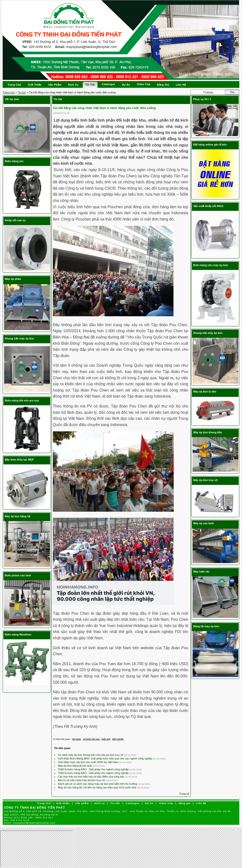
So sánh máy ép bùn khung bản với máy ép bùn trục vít (91, 755)
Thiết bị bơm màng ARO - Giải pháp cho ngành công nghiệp (94, 769)
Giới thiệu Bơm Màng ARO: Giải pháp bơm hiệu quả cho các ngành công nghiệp (106, 758)
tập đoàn (77, 739)
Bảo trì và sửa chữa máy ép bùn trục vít (82, 780)
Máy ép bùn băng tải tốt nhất (75, 766)
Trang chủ (9, 92)
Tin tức (22, 92)
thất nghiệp (118, 739)
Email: (30, 823)
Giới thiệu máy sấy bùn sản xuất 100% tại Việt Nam (89, 762)
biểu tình (106, 739)
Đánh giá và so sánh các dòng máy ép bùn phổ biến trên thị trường (98, 784)
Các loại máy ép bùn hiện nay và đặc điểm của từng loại (91, 777)
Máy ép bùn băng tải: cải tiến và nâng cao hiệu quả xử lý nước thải (97, 787)
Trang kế (184, 794)
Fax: (17, 820)
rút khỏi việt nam (91, 739)
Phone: (28, 817)
